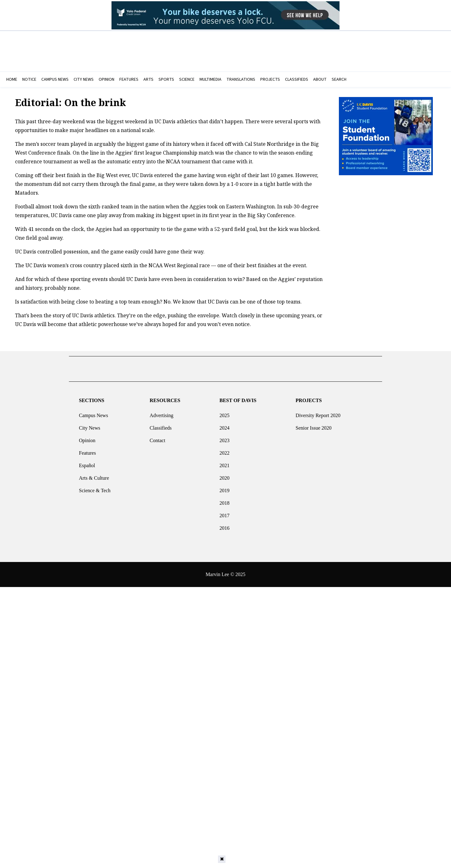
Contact (158, 438)
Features (87, 450)
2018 (225, 500)
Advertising (162, 413)
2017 (225, 513)
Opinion (87, 438)
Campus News (93, 413)
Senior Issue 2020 (314, 425)
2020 (225, 475)
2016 (225, 526)
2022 (225, 450)
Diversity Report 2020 (318, 413)
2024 (225, 425)
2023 (225, 438)
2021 (225, 463)
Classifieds (161, 425)
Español (87, 463)
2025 (225, 413)
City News (90, 425)
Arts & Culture (94, 475)
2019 (225, 488)
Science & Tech (95, 488)
